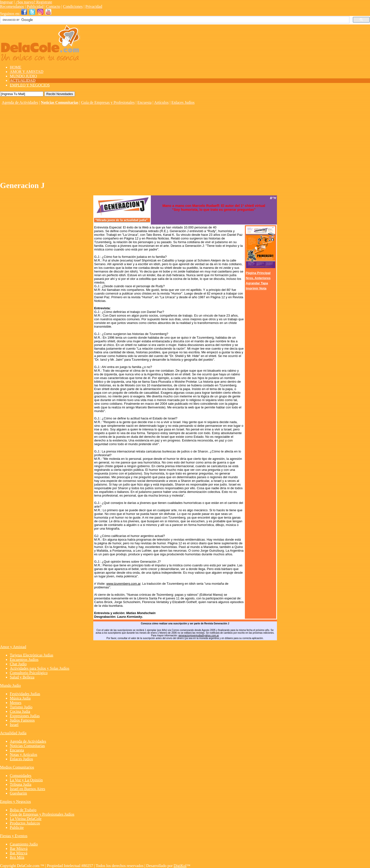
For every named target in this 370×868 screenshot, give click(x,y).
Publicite (17, 827)
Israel (14, 725)
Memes (16, 703)
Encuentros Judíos (24, 660)
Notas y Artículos (24, 755)
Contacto (53, 6)
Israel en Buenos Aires (27, 789)
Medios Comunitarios (17, 767)
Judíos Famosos (22, 720)
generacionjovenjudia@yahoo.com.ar (199, 636)
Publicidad (35, 6)
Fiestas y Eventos (14, 836)
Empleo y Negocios (15, 802)
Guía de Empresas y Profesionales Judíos (42, 814)
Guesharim (18, 793)
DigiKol (180, 866)
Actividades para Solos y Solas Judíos (40, 668)
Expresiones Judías (25, 716)
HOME (16, 67)
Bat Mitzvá (19, 853)
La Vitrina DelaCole (26, 819)
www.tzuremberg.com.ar (123, 584)
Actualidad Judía (13, 733)
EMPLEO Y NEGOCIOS (30, 85)
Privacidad (94, 6)
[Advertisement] (185, 142)
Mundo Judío (10, 685)
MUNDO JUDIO (23, 76)
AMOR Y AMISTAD (27, 72)
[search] (174, 20)
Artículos (161, 102)
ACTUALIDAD (23, 80)
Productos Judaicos (25, 823)
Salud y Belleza (22, 677)
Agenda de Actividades (20, 102)
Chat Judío (18, 664)
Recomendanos (12, 6)
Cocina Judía (20, 711)
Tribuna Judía (21, 784)
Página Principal (258, 273)
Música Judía (20, 698)
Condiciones (73, 6)
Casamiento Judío (24, 844)
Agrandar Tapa (257, 283)
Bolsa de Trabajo (23, 810)
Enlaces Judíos (183, 102)
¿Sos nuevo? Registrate (34, 2)
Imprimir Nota (256, 288)
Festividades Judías (25, 694)
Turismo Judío (21, 707)
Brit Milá (17, 857)
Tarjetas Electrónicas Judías (31, 655)
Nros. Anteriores (258, 278)
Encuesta (144, 102)
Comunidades (21, 776)
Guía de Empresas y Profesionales (108, 102)
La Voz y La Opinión (26, 780)
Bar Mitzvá (19, 849)
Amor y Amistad (13, 647)
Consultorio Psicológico (29, 673)
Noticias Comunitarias (60, 102)
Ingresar (6, 2)
